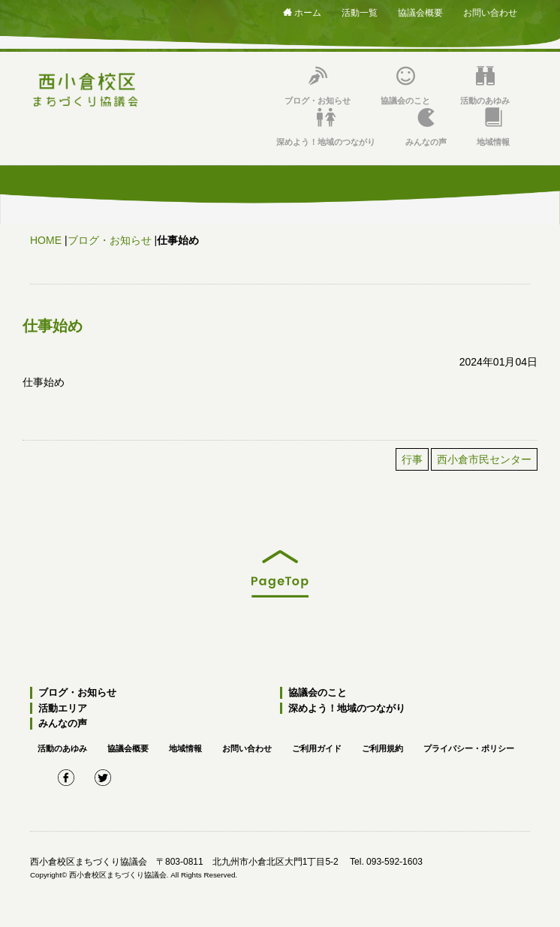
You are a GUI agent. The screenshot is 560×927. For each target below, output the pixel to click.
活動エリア (63, 708)
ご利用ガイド (317, 748)
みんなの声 (426, 127)
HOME (46, 240)
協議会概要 (420, 13)
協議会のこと (405, 86)
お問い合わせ (490, 13)
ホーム (302, 13)
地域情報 (493, 127)
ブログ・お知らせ (318, 86)
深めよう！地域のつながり (326, 127)
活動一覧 (360, 13)
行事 (412, 459)
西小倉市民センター (484, 459)
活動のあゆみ (485, 86)
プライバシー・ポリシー (469, 748)
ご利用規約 (382, 748)
